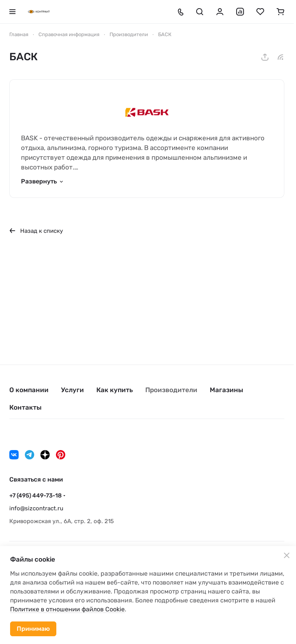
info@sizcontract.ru (36, 508)
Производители (171, 390)
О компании (29, 390)
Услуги (72, 390)
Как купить (115, 390)
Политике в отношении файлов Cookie (67, 609)
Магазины (226, 390)
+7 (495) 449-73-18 (36, 496)
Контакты (25, 407)
